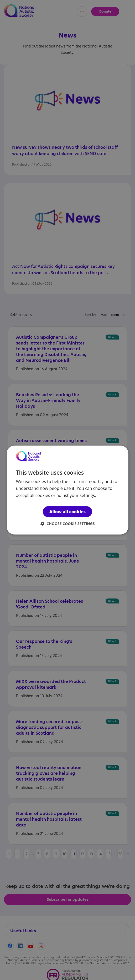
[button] (68, 524)
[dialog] (68, 490)
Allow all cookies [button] (67, 512)
